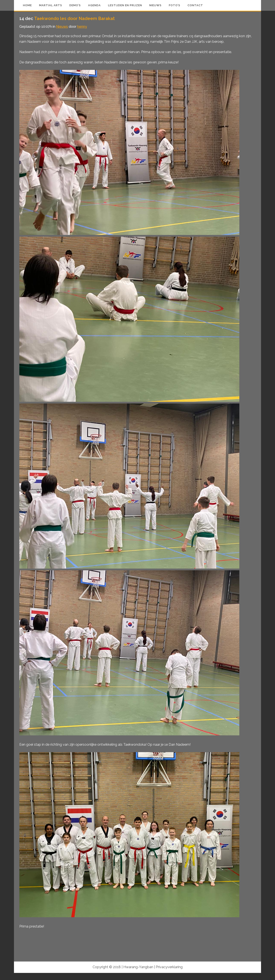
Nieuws (62, 27)
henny (82, 27)
